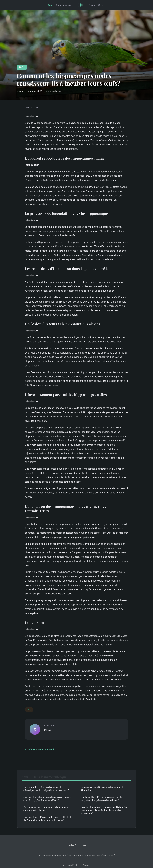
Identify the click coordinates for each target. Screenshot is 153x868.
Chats (92, 5)
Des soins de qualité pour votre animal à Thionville (102, 789)
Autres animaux (64, 5)
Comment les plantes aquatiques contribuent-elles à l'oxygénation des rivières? (47, 799)
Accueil (28, 108)
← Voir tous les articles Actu (40, 749)
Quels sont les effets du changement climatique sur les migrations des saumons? (46, 789)
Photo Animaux (77, 845)
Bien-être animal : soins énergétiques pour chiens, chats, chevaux (46, 809)
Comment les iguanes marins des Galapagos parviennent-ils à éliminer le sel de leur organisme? (104, 810)
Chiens (102, 5)
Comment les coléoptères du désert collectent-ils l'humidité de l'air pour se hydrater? (48, 819)
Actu (50, 5)
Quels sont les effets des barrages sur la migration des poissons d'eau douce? (101, 799)
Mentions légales (71, 865)
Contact (87, 865)
